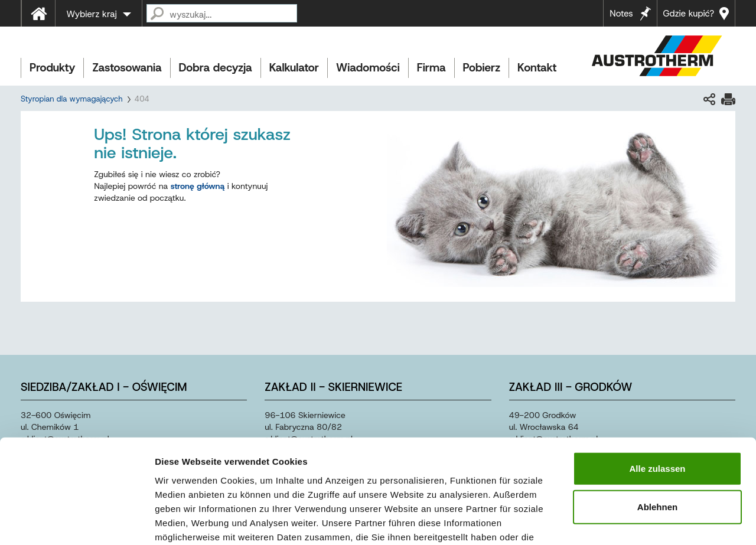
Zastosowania (127, 68)
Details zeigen (628, 522)
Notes (621, 14)
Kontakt (537, 68)
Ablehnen (657, 430)
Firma (431, 68)
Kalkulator (294, 68)
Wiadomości (368, 68)
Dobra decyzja (216, 68)
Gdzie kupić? (689, 14)
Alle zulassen (657, 391)
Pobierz (482, 68)
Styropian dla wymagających (72, 99)
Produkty (52, 68)
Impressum (437, 474)
